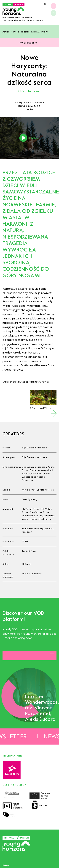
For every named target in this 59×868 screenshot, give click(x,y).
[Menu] (54, 6)
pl (45, 4)
